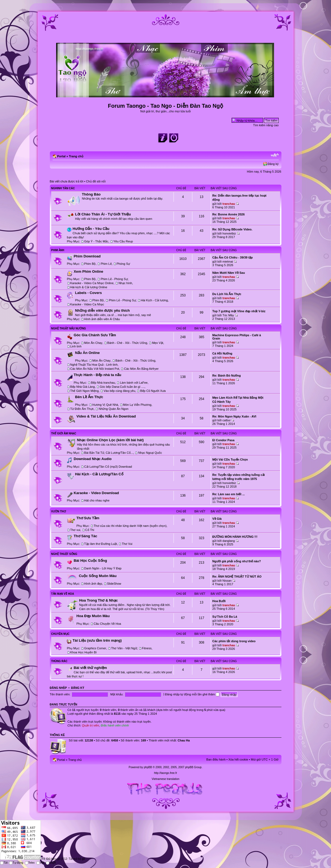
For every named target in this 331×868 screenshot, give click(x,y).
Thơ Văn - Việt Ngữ (124, 648)
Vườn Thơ (59, 511)
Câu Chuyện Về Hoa (107, 624)
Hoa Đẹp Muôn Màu (93, 616)
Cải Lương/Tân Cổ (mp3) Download (108, 467)
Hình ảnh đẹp (93, 584)
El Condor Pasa (223, 440)
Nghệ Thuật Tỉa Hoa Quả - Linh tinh (94, 365)
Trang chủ (76, 156)
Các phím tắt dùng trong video (234, 641)
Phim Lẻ (106, 264)
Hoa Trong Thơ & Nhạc (99, 600)
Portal (61, 156)
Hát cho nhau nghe (97, 500)
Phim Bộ (90, 264)
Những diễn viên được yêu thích (103, 310)
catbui (227, 420)
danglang (229, 541)
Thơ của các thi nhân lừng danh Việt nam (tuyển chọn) (130, 526)
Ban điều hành (216, 759)
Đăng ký (273, 164)
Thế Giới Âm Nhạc (64, 433)
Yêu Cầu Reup (123, 241)
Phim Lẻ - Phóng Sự (114, 279)
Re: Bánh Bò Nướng (226, 376)
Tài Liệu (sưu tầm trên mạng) (97, 640)
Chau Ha (184, 740)
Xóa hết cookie (238, 759)
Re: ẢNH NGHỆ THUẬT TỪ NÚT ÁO (237, 576)
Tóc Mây (228, 315)
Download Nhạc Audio (93, 459)
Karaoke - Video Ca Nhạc (87, 304)
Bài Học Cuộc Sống (90, 561)
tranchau (229, 204)
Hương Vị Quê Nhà (105, 405)
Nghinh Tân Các (63, 188)
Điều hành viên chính (115, 725)
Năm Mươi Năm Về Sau (229, 273)
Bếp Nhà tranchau (103, 383)
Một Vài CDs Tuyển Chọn (230, 459)
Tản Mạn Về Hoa (63, 594)
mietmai (228, 262)
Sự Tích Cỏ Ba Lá (225, 617)
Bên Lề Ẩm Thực (89, 397)
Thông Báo (91, 194)
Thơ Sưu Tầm (88, 518)
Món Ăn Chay (93, 343)
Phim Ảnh (58, 250)
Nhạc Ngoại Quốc (150, 453)
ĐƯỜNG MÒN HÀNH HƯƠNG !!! (235, 537)
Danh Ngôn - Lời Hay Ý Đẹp (103, 568)
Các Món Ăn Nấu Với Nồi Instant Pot (95, 369)
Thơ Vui (127, 544)
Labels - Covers (89, 293)
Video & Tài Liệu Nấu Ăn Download (106, 416)
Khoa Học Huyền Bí (83, 652)
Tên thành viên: (60, 694)
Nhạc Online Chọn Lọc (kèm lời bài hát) (110, 440)
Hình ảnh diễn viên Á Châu (102, 319)
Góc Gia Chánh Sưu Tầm (95, 335)
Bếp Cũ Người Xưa (153, 391)
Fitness (147, 648)
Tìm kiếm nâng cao (266, 125)
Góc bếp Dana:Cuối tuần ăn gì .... (122, 387)
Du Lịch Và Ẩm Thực (227, 294)
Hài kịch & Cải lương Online (89, 287)
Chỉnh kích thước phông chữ (275, 155)
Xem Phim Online (89, 271)
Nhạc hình (125, 283)
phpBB (148, 767)
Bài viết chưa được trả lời (67, 181)
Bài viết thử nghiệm (90, 668)
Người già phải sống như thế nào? (236, 561)
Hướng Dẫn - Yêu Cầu (91, 229)
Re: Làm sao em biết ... (228, 494)
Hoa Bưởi (219, 601)
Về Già (217, 519)
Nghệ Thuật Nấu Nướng (69, 328)
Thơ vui (75, 530)
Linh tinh (76, 346)
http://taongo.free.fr (165, 773)
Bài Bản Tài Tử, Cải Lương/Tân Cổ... (109, 453)
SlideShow (114, 584)
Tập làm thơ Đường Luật (101, 544)
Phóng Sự (123, 264)
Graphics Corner (95, 648)
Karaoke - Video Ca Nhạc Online (92, 283)
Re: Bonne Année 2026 (228, 214)
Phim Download (87, 256)
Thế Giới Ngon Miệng (85, 391)
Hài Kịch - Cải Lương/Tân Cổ (99, 474)
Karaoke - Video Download (96, 493)
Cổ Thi (90, 530)
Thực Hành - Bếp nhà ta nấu (98, 375)
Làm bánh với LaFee (134, 383)
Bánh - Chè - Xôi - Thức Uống (127, 343)
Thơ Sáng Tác (86, 536)
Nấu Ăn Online (88, 353)
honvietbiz (229, 233)
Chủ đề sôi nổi (96, 181)
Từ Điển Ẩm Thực (82, 409)
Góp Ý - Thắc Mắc (96, 241)
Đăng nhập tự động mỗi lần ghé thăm (192, 694)
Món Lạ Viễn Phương (137, 405)
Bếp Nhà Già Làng (83, 387)
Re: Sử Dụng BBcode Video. (232, 229)
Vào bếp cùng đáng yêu (119, 391)
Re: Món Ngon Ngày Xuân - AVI (234, 416)
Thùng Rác (59, 661)
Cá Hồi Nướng (222, 353)
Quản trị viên (91, 725)
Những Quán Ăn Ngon (113, 409)
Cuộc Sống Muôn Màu (98, 576)
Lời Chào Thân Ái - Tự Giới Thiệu (103, 214)
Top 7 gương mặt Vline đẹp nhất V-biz (239, 311)
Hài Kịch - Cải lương (154, 300)
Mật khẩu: (117, 694)
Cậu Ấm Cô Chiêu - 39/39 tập (233, 257)
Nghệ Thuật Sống (64, 554)
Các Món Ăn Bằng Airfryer (141, 369)
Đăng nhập (58, 688)
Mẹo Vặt (158, 343)
